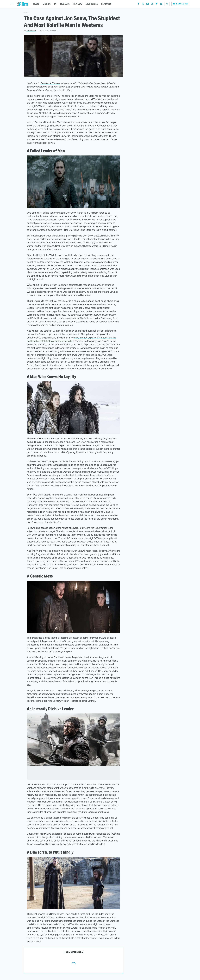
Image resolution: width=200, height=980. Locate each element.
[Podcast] (167, 4)
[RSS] (161, 4)
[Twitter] (143, 4)
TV (55, 4)
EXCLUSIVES (92, 4)
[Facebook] (138, 4)
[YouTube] (148, 4)
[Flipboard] (157, 4)
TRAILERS (65, 4)
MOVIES (47, 4)
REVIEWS (78, 4)
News (26, 13)
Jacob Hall (31, 31)
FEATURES (106, 4)
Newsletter (180, 4)
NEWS (36, 4)
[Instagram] (152, 4)
